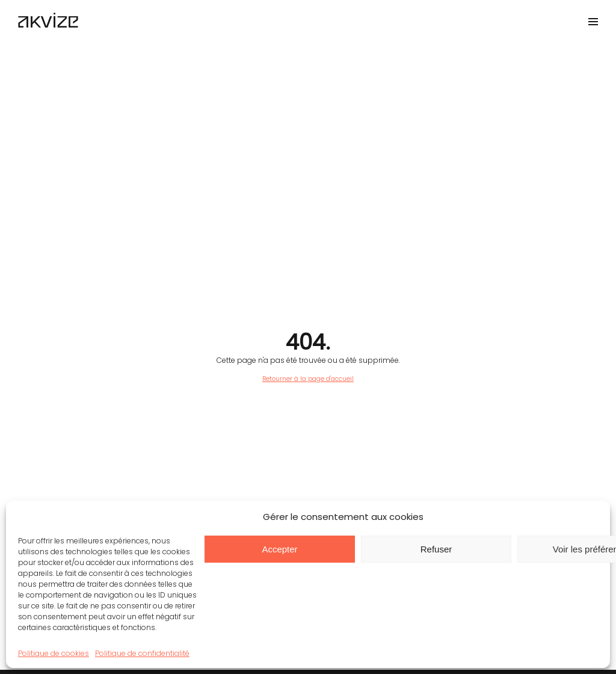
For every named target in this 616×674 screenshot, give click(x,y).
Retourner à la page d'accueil (308, 379)
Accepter (279, 549)
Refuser (436, 549)
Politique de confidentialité (142, 653)
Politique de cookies (54, 653)
